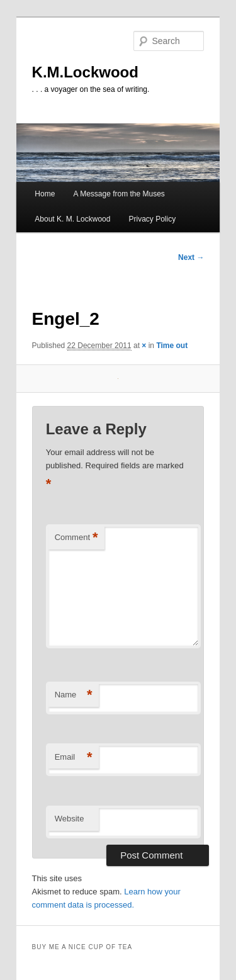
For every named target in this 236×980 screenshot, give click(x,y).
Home (45, 194)
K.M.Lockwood (85, 72)
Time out (172, 346)
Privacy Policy (153, 219)
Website (70, 819)
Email (74, 758)
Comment (76, 538)
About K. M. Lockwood (72, 219)
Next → (191, 257)
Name (74, 695)
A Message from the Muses (119, 194)
